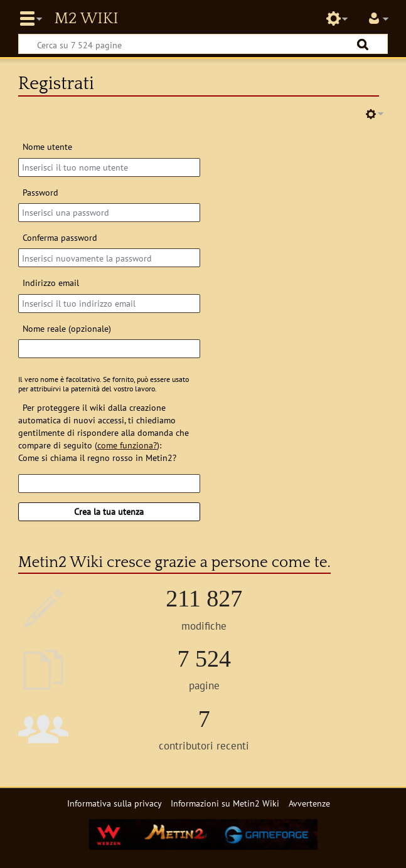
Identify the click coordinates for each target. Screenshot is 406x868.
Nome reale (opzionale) (67, 328)
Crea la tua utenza (109, 511)
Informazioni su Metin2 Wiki (225, 803)
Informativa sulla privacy (115, 803)
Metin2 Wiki (86, 19)
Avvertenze (309, 803)
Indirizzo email (51, 283)
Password (40, 192)
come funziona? (127, 445)
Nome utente (47, 146)
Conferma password (60, 237)
